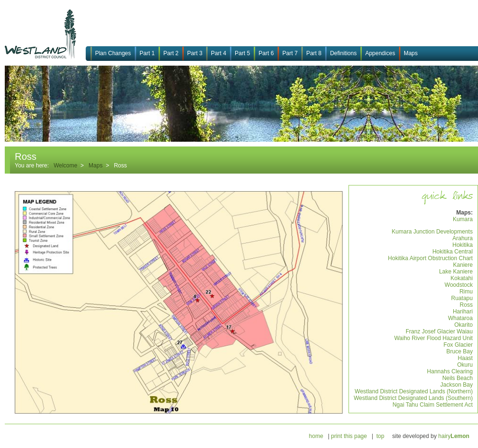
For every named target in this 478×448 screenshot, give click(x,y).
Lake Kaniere (456, 272)
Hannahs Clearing (450, 371)
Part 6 (266, 53)
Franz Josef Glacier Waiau (439, 331)
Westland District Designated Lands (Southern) (413, 398)
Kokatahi (462, 278)
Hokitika (463, 245)
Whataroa (460, 318)
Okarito (463, 325)
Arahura (463, 238)
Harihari (463, 312)
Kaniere (463, 265)
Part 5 (242, 53)
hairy (454, 436)
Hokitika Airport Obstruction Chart (430, 258)
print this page (349, 436)
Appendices (380, 53)
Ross (466, 305)
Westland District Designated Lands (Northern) (414, 391)
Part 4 (219, 53)
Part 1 (147, 53)
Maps (411, 53)
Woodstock (459, 285)
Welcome (66, 166)
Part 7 (290, 53)
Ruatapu (462, 298)
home (316, 436)
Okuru (465, 365)
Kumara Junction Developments (432, 232)
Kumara (463, 219)
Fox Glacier (458, 345)
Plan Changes (113, 53)
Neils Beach (458, 378)
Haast (465, 358)
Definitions (343, 53)
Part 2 (171, 53)
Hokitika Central (453, 252)
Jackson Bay (457, 385)
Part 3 (195, 53)
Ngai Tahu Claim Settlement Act (433, 405)
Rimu (466, 292)
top (380, 436)
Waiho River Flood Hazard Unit (433, 338)
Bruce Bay (460, 351)
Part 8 (314, 53)
